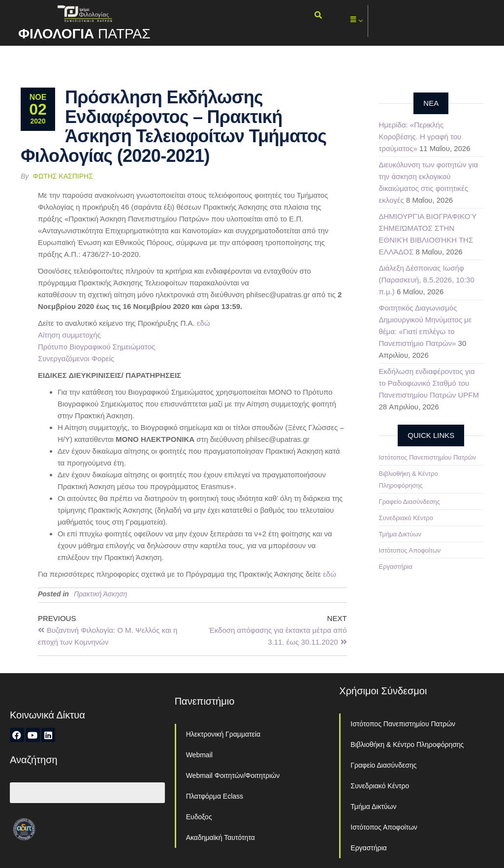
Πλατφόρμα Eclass (215, 796)
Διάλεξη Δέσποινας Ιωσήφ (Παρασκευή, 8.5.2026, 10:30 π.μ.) (427, 280)
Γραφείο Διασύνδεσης (410, 502)
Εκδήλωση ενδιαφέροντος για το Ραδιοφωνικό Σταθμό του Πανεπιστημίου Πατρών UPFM (429, 383)
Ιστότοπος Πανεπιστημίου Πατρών (428, 457)
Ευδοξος (199, 817)
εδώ (204, 323)
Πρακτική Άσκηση (100, 594)
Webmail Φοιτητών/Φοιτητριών (233, 775)
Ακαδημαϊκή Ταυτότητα (220, 837)
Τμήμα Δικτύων (400, 534)
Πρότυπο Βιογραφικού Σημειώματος (96, 347)
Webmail (199, 755)
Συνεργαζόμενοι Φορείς (76, 358)
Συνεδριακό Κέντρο (406, 518)
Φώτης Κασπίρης (63, 176)
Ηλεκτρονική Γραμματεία (223, 734)
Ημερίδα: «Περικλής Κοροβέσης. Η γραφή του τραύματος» (420, 137)
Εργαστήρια (396, 567)
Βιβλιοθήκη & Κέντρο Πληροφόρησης (407, 744)
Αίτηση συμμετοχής (69, 335)
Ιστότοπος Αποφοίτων (410, 550)
